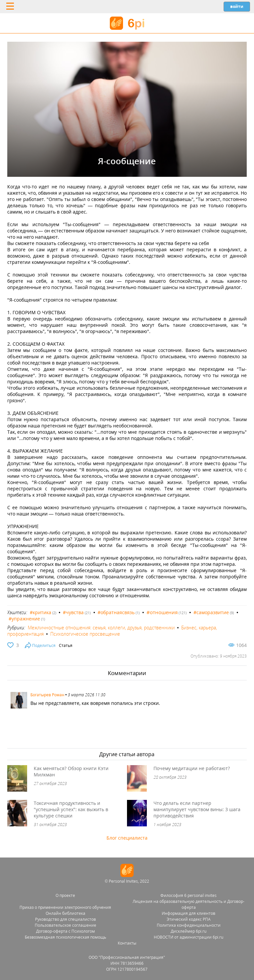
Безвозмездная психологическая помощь (65, 937)
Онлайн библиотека (65, 913)
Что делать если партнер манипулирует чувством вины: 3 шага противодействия (197, 809)
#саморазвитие (211, 612)
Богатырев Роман (47, 695)
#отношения (162, 612)
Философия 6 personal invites (189, 895)
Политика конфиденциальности (189, 925)
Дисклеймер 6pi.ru (189, 931)
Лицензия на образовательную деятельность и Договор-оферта (189, 904)
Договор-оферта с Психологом (65, 931)
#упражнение (24, 619)
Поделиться (44, 645)
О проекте (65, 895)
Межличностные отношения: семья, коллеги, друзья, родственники (101, 628)
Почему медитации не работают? (192, 768)
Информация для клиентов (189, 913)
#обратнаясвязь (116, 612)
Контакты (127, 943)
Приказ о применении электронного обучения (65, 907)
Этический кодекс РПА (189, 919)
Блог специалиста (127, 838)
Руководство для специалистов (65, 919)
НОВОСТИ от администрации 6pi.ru (189, 937)
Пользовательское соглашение (65, 925)
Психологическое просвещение (85, 634)
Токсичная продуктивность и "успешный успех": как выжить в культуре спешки (71, 809)
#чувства (73, 612)
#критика (41, 612)
